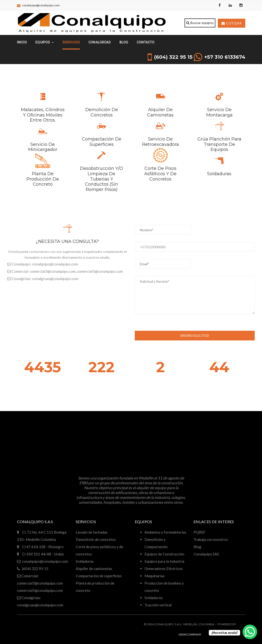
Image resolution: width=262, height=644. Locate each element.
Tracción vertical (158, 605)
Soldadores (154, 598)
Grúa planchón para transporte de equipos (219, 144)
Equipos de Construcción (164, 554)
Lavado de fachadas (92, 532)
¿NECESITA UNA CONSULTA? (67, 241)
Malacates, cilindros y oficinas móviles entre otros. (43, 115)
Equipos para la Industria (164, 561)
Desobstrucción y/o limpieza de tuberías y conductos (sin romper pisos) (101, 179)
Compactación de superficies (102, 142)
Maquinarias (155, 576)
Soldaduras (219, 174)
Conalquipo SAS (206, 554)
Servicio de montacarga (219, 112)
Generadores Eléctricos (164, 569)
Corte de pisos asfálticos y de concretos (160, 174)
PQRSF (199, 532)
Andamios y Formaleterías (165, 532)
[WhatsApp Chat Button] (250, 632)
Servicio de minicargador (43, 147)
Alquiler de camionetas (160, 112)
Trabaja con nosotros (211, 539)
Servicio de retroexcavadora (161, 142)
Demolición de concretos (102, 112)
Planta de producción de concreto (43, 179)
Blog (197, 547)
